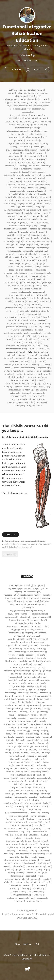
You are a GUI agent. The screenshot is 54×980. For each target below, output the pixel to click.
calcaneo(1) (15, 393)
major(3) (45, 235)
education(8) (25, 121)
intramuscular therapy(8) (18, 131)
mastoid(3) (11, 235)
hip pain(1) (18, 304)
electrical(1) (31, 380)
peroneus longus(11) (36, 109)
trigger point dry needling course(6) (22, 150)
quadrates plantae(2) (40, 276)
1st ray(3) (24, 216)
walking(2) (47, 241)
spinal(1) (41, 380)
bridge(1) (31, 405)
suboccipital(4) (15, 181)
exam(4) (13, 188)
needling (13, 544)
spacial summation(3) (39, 222)
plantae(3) (34, 216)
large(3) (21, 203)
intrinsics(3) (13, 216)
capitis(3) (20, 241)
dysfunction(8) (11, 121)
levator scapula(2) (15, 266)
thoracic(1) (32, 377)
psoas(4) (41, 172)
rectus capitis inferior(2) (41, 273)
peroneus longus (34, 544)
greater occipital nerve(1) (25, 368)
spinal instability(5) (17, 156)
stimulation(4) (30, 178)
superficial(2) (33, 244)
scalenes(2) (31, 260)
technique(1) (19, 405)
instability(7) (37, 131)
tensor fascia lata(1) (17, 336)
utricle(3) (43, 232)
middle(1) (34, 355)
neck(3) (33, 232)
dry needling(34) (15, 93)
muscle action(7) (34, 140)
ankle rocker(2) (11, 282)
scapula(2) (27, 263)
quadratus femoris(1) (14, 308)
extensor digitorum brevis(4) (23, 172)
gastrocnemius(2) (28, 282)
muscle (5, 544)
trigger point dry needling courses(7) (28, 134)
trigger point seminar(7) (36, 137)
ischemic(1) (20, 314)
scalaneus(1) (46, 364)
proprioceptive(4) (18, 191)
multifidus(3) (10, 203)
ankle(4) (41, 178)
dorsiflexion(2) (27, 285)
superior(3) (23, 222)
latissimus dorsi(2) (14, 276)
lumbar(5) (31, 162)
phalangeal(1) (15, 390)
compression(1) (34, 314)
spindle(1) (48, 371)
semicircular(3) (33, 238)
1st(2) (27, 276)
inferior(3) (47, 229)
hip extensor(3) (44, 200)
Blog (18, 60)
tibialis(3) (45, 238)
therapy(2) (35, 257)
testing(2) (10, 244)
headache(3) (35, 229)
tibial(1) (11, 377)
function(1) (11, 323)
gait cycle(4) (16, 178)
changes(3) (11, 238)
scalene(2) (42, 260)
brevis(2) (25, 257)
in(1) (33, 402)
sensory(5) (41, 153)
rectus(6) (14, 147)
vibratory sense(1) (33, 308)
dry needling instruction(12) (19, 105)
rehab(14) (47, 99)
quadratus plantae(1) (13, 333)
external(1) (33, 349)
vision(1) (9, 339)
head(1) (36, 345)
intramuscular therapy (35, 541)
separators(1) (27, 330)
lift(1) (41, 326)
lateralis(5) (23, 165)
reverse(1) (43, 320)
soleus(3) (36, 235)
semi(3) (21, 238)
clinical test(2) (42, 285)
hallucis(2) (19, 289)
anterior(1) (34, 364)
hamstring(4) (11, 197)
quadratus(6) (26, 147)
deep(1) (21, 323)
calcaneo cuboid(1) (19, 396)
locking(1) (26, 393)
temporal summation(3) (20, 225)
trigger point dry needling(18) (28, 96)
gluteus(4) (47, 175)
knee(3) (43, 225)
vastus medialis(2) (17, 260)
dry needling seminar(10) (19, 118)
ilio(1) (27, 333)
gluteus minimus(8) (24, 128)
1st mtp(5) (31, 159)
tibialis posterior (21, 547)
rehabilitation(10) (40, 118)
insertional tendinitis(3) (14, 210)
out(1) (27, 304)
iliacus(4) (9, 200)
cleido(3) (28, 213)
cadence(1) (11, 355)
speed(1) (45, 352)
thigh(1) (39, 342)
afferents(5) (42, 159)
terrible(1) (26, 361)
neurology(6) (39, 147)
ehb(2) (8, 257)
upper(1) (8, 368)
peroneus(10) (28, 112)
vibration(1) (37, 304)
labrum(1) (46, 317)
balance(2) (21, 244)
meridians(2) (44, 254)
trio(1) (34, 361)
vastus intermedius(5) (37, 156)
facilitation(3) (28, 207)
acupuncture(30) (32, 93)
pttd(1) (29, 352)
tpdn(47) (41, 90)
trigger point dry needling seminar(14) (22, 102)
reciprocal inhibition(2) (21, 292)
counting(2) (28, 251)
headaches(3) (22, 229)
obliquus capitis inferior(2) (16, 273)
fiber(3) (43, 219)
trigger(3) (40, 207)
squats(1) (47, 383)
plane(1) (18, 339)
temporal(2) (11, 254)
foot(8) (37, 128)
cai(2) (35, 263)
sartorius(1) (9, 358)
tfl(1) (29, 336)
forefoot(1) (45, 349)
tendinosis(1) (39, 358)
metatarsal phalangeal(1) (18, 402)
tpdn (31, 547)
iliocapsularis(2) (44, 282)
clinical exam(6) (41, 143)
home (39, 405)
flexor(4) (34, 197)
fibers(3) (44, 216)
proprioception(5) (16, 159)
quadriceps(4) (40, 194)
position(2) (35, 298)
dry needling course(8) (19, 124)
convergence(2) (14, 251)
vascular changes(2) (27, 248)
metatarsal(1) (28, 390)
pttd (4, 547)
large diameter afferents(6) (20, 143)
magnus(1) (45, 339)
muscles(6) (45, 150)
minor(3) (24, 232)
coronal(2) (10, 298)
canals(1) (45, 345)
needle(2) (41, 279)
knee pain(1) (36, 383)
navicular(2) (41, 270)
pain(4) (29, 194)
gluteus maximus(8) (42, 121)
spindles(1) (9, 374)
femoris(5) (42, 162)
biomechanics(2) (16, 295)
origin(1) (47, 374)
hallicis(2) (46, 257)
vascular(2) (11, 248)
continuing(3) (24, 235)
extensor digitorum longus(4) (17, 175)
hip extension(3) (34, 210)
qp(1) (49, 386)
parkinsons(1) (39, 399)
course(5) (38, 169)
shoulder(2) (15, 263)
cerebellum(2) (21, 301)
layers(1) (48, 333)
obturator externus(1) (18, 320)
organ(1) (38, 374)
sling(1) (25, 383)
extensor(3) (31, 200)
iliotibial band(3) (44, 203)
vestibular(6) (29, 153)
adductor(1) (34, 339)
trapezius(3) (9, 229)
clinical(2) (22, 254)
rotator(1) (29, 342)
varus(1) (42, 361)
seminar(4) (33, 188)
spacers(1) (15, 330)
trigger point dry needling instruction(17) (23, 99)
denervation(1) (17, 380)
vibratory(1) (31, 323)
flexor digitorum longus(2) (23, 279)
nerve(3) (13, 219)
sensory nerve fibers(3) (28, 219)
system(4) (37, 175)
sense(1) (33, 320)
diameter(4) (23, 197)
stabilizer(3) (9, 241)
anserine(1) (14, 361)
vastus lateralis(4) (17, 194)
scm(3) (47, 213)
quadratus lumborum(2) (36, 295)
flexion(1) (47, 308)
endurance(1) (42, 402)
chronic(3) (19, 200)
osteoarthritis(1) (40, 336)
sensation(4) (45, 197)
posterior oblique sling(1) (26, 386)
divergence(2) (43, 248)
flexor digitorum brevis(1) (16, 364)
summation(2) (42, 251)
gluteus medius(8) (39, 124)
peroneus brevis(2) (33, 289)
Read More (11, 535)
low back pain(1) (22, 311)
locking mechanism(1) (21, 399)
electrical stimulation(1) (14, 371)
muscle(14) (46, 102)
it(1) (25, 339)
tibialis (10, 547)
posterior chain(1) (13, 383)
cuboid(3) (31, 203)
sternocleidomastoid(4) (39, 184)
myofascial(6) (16, 153)
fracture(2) (29, 270)
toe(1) (47, 326)
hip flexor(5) (11, 165)
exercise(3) (11, 222)
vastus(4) (22, 188)
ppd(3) (35, 225)
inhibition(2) (45, 301)
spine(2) (16, 257)
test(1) (37, 352)
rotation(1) (18, 342)
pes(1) (49, 358)
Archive (27, 60)
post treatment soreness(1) (17, 317)
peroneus (22, 544)
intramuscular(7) (16, 137)
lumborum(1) (44, 323)
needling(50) (30, 90)
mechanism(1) (39, 393)
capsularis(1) (37, 333)
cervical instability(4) (37, 191)
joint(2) (38, 266)
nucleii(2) (9, 301)
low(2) (46, 266)
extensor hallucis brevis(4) (35, 181)
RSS (37, 60)
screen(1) (33, 326)
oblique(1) (9, 386)
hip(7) (46, 131)
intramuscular (18, 541)
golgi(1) (19, 374)
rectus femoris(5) (17, 162)
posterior (47, 544)
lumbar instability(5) (23, 169)
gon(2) (42, 263)
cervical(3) (16, 207)
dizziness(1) (23, 355)
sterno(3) (38, 213)
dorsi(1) (10, 311)
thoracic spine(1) (34, 371)
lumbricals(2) (22, 298)
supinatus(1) (12, 352)
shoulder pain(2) (33, 241)
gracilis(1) (44, 355)
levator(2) (29, 266)
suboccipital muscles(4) (16, 184)
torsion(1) (21, 377)
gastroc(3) (47, 210)
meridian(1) (40, 330)
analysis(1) (43, 377)
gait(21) (44, 93)
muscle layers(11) (41, 105)
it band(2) (33, 254)
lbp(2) (12, 270)
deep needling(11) (18, 109)
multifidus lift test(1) (40, 311)
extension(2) (13, 285)
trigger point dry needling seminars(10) (28, 115)
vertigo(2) (45, 244)
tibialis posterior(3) (14, 213)
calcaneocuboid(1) (37, 396)
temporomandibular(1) (16, 349)
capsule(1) (35, 317)
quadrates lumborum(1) (16, 326)
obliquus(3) (14, 232)
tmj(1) (22, 352)
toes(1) (42, 386)
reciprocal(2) (39, 292)
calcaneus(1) (41, 390)
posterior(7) (20, 140)
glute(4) (43, 188)
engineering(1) (44, 368)
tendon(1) (28, 374)
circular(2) (46, 298)
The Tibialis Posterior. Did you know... (25, 428)
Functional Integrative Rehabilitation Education (31, 957)
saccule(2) (33, 301)
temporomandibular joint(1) (19, 345)
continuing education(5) (40, 165)
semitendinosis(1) (24, 358)
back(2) (19, 270)
